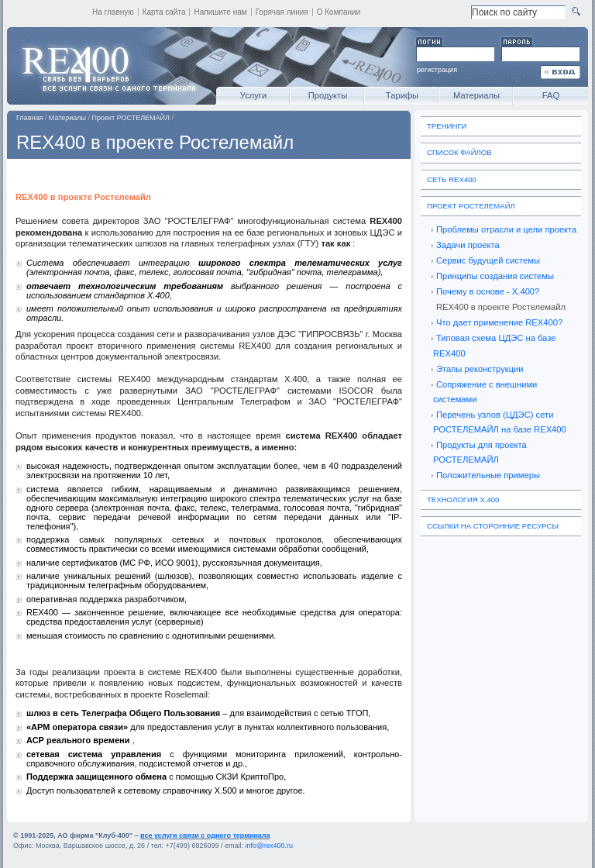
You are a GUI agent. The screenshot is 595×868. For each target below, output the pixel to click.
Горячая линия (282, 12)
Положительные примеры (488, 475)
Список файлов (459, 152)
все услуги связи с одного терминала (205, 835)
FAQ (551, 95)
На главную (113, 12)
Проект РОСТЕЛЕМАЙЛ (131, 118)
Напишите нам (220, 12)
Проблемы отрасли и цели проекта (506, 229)
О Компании (339, 12)
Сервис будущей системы (488, 260)
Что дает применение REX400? (499, 322)
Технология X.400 (463, 499)
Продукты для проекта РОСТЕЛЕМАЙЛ (480, 452)
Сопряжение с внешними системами (485, 392)
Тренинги (447, 126)
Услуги (253, 95)
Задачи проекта (468, 245)
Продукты (328, 95)
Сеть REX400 (452, 179)
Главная (29, 118)
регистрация (437, 70)
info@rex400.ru (269, 846)
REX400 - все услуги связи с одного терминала (108, 66)
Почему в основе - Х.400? (488, 291)
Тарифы (402, 95)
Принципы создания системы (495, 276)
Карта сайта (164, 12)
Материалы (476, 95)
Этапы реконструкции (480, 369)
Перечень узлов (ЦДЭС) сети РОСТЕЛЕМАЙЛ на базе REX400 (500, 422)
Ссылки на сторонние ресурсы (493, 526)
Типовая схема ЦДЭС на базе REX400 (494, 345)
